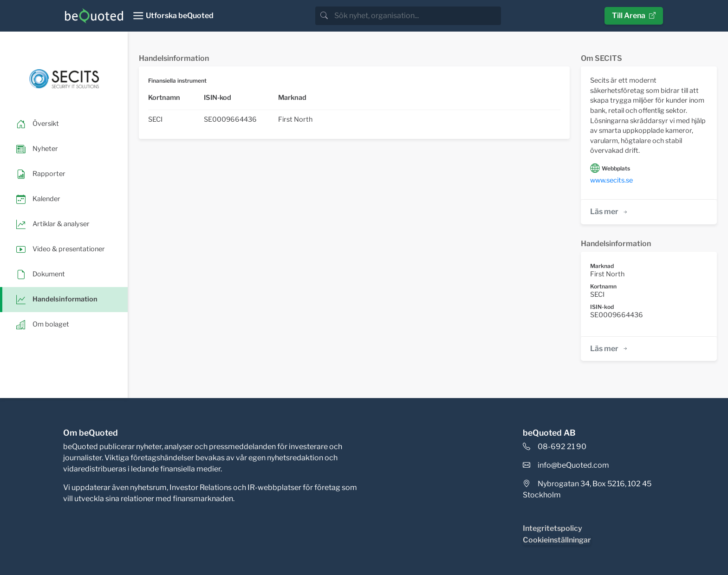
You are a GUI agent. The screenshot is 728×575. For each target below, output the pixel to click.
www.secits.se (611, 180)
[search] (417, 16)
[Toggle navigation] (173, 16)
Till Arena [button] (634, 16)
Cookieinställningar (557, 540)
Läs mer (609, 212)
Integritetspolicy (552, 528)
